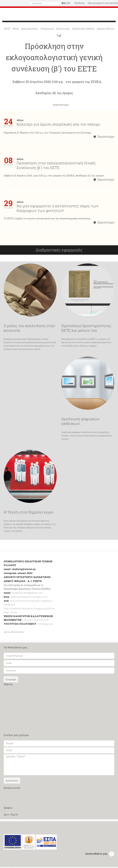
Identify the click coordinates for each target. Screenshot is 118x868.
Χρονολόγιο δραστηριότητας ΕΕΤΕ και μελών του (86, 329)
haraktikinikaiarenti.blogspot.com (29, 598)
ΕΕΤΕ (7, 30)
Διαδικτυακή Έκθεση (83, 30)
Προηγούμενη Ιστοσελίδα (103, 3)
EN (69, 3)
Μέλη (16, 30)
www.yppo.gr (45, 625)
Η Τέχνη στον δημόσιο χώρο (28, 513)
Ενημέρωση (47, 30)
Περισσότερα (104, 138)
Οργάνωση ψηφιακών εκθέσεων (80, 422)
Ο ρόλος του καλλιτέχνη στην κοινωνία (29, 329)
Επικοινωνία (63, 30)
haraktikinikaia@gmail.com (27, 594)
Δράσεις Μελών (105, 30)
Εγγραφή (11, 680)
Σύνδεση (80, 3)
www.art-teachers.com (36, 621)
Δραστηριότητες (30, 30)
